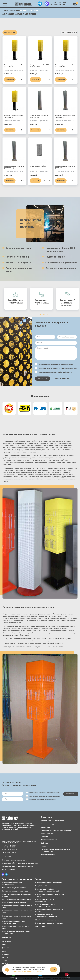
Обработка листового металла (47, 920)
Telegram (40, 976)
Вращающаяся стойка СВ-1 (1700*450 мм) (65, 66)
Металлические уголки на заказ (14, 888)
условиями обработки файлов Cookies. (27, 972)
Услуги (38, 879)
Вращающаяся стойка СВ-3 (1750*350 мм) (14, 167)
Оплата (4, 945)
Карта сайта (6, 857)
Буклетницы (46, 827)
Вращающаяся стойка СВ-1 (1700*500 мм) (14, 117)
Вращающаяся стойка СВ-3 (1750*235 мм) (39, 117)
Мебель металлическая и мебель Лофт (56, 830)
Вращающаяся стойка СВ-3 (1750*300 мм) (65, 117)
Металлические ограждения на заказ (16, 899)
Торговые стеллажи (49, 840)
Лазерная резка (41, 886)
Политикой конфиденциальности (64, 364)
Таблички (45, 843)
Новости (5, 957)
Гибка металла (40, 926)
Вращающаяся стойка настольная (38, 167)
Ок (54, 970)
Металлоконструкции (49, 824)
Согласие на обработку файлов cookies (17, 866)
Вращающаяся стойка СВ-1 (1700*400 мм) (39, 66)
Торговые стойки (48, 855)
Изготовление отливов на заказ (14, 903)
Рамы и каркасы (47, 834)
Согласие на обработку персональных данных (60, 368)
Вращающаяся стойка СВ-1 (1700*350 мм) (14, 66)
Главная (5, 11)
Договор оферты (8, 870)
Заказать (10, 79)
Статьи (4, 961)
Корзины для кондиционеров (52, 821)
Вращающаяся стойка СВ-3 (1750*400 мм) (65, 167)
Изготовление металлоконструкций (49, 923)
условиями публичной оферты (61, 372)
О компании (6, 942)
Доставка (5, 948)
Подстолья (45, 837)
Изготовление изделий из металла (48, 883)
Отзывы (5, 964)
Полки (43, 846)
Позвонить (67, 976)
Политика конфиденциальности (14, 860)
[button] (41, 315)
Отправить (43, 379)
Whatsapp (13, 976)
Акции (4, 951)
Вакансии (5, 954)
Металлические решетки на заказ (15, 891)
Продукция (14, 11)
